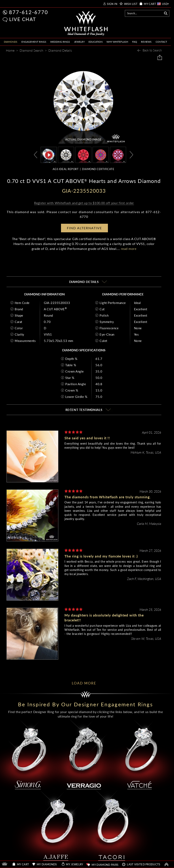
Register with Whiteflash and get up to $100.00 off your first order (84, 203)
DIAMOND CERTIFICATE (98, 169)
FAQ (135, 42)
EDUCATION (96, 42)
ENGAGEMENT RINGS (34, 42)
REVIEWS (146, 42)
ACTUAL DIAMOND (83, 139)
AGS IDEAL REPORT (66, 169)
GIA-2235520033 (57, 303)
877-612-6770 (29, 12)
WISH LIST (131, 4)
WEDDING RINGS (60, 42)
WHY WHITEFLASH (117, 42)
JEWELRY (79, 42)
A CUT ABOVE (55, 309)
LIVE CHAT (23, 19)
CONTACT (161, 42)
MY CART (150, 4)
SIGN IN (112, 4)
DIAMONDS (11, 42)
